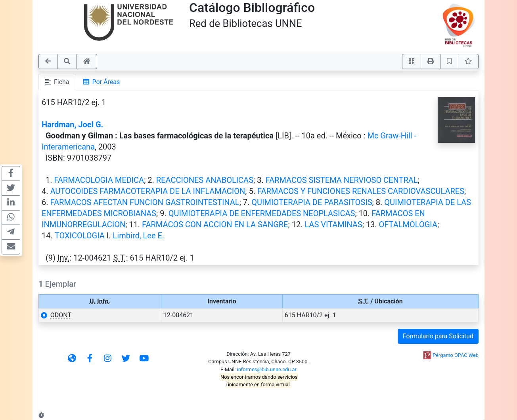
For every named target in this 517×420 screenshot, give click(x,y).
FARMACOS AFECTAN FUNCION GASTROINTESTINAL (145, 202)
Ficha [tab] (57, 82)
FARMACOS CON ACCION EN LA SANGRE (215, 224)
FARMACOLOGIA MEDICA (99, 180)
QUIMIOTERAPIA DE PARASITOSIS (312, 202)
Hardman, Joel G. (72, 125)
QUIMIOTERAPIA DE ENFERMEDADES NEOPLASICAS (262, 213)
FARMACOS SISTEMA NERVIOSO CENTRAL (342, 180)
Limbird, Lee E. (139, 236)
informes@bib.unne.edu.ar (267, 369)
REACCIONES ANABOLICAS (205, 180)
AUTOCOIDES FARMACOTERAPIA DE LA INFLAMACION (147, 191)
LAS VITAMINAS (333, 224)
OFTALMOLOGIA (408, 224)
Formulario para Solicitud (438, 336)
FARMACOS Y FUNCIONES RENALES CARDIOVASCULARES (361, 191)
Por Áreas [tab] (101, 82)
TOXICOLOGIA (80, 236)
